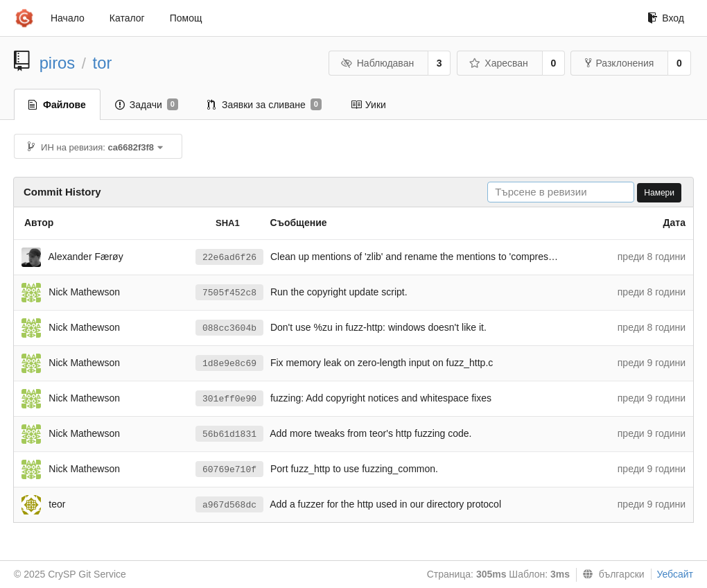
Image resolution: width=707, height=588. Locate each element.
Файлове (57, 105)
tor (103, 63)
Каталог (127, 18)
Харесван (499, 63)
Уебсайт (675, 574)
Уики (368, 105)
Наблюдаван (377, 63)
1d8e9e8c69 (229, 364)
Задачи (147, 105)
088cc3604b (229, 328)
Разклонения (619, 63)
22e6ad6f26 (229, 258)
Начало (68, 18)
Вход (666, 18)
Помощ (186, 18)
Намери (659, 193)
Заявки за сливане (264, 105)
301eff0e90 (229, 399)
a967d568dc (229, 505)
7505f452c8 (229, 293)
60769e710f (229, 470)
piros (58, 63)
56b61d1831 (229, 434)
